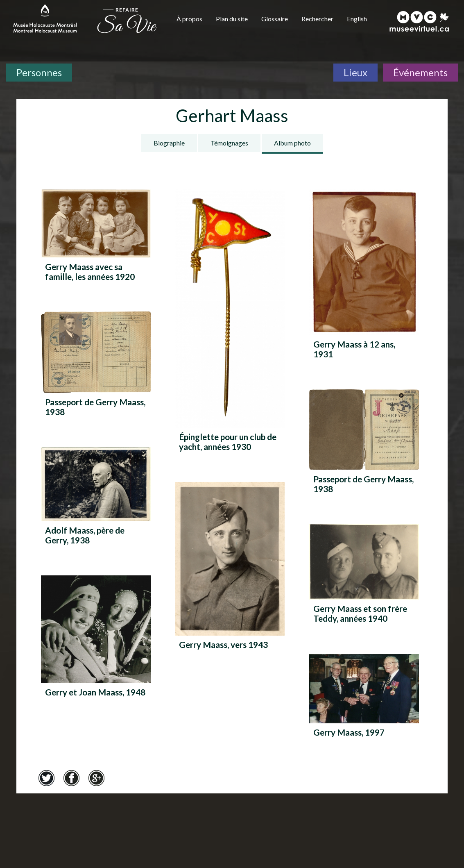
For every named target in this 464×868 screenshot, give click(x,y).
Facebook (71, 778)
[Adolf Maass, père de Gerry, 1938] (96, 499)
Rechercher (317, 19)
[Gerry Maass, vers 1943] (230, 574)
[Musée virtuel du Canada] (420, 21)
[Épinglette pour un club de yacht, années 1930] (230, 323)
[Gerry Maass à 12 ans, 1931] (364, 277)
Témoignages (229, 143)
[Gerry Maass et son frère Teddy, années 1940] (364, 577)
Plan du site (232, 19)
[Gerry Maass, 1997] (364, 703)
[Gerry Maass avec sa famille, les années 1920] (96, 238)
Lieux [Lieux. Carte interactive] (355, 72)
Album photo (292, 143)
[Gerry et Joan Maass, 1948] (96, 644)
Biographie (169, 143)
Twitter (46, 778)
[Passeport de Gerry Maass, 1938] (96, 367)
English (357, 19)
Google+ (96, 778)
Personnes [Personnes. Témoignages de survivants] (39, 72)
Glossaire (275, 19)
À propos (189, 19)
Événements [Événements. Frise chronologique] (420, 72)
